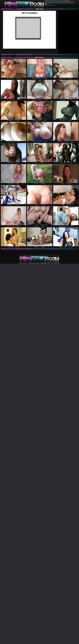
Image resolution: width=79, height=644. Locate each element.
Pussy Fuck (53, 5)
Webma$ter (57, 263)
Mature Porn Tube (49, 2)
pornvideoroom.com (23, 263)
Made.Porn (63, 2)
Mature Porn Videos (57, 2)
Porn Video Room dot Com (55, 1)
